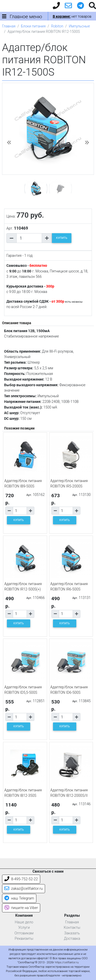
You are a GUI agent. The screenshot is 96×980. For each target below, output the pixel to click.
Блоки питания (33, 26)
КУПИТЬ (62, 238)
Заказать (72, 933)
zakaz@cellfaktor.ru (24, 889)
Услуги (24, 928)
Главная (9, 26)
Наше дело (24, 922)
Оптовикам (24, 933)
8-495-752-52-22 (21, 879)
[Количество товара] (29, 238)
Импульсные (79, 26)
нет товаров (72, 16)
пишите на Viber (21, 908)
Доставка (72, 939)
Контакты (72, 928)
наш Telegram (19, 898)
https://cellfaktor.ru (67, 962)
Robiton (57, 26)
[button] (9, 143)
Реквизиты (24, 939)
